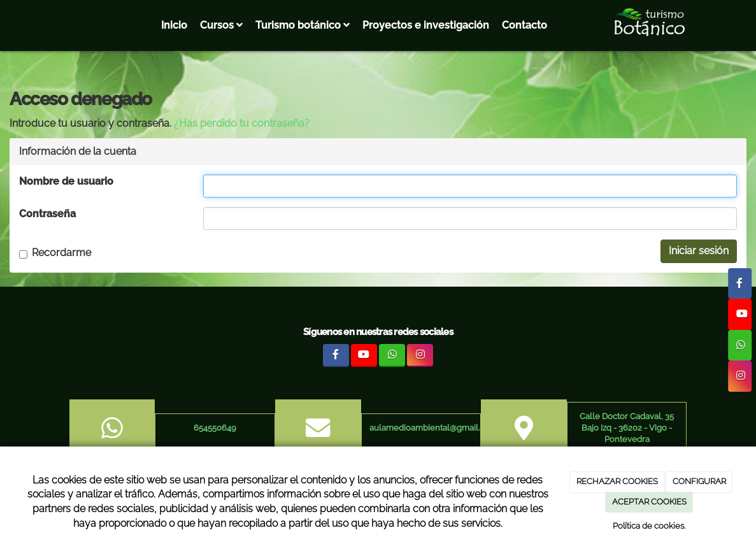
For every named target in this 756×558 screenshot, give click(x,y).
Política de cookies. (649, 526)
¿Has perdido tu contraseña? (242, 123)
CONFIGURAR (699, 481)
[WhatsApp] (740, 345)
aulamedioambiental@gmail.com (433, 428)
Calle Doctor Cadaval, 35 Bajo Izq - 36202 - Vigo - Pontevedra (627, 428)
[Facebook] (740, 283)
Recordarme (55, 253)
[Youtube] (740, 314)
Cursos (221, 25)
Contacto (524, 25)
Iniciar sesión (699, 251)
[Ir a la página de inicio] (6, 25)
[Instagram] (740, 376)
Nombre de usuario (66, 181)
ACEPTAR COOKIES (649, 502)
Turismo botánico (303, 25)
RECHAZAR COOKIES (617, 481)
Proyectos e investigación (426, 25)
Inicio (174, 25)
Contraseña (47, 214)
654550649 (215, 428)
